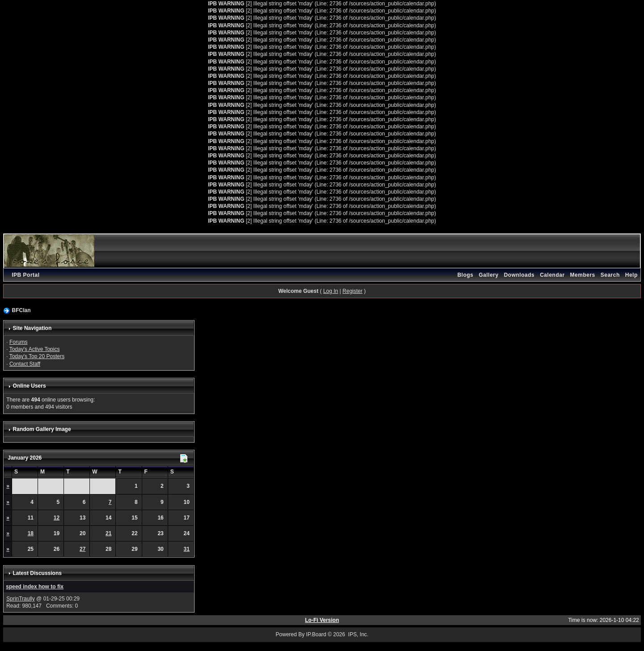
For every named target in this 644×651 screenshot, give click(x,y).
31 (187, 549)
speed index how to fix (35, 587)
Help (631, 275)
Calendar (552, 275)
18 (31, 533)
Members (583, 275)
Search (610, 275)
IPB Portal (25, 275)
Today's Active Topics (35, 349)
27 (83, 549)
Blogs (466, 275)
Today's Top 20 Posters (37, 356)
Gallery (488, 275)
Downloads (519, 275)
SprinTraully (21, 599)
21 (108, 533)
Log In (331, 291)
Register (353, 291)
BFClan (21, 310)
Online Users (30, 386)
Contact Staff (25, 364)
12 (57, 518)
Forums (19, 342)
